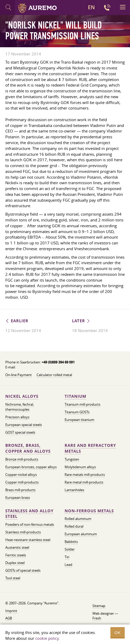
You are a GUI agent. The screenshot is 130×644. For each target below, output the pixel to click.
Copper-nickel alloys (21, 475)
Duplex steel (15, 563)
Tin (67, 557)
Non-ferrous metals (89, 511)
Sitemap (99, 606)
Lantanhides (74, 490)
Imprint (11, 611)
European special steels (24, 425)
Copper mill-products (22, 482)
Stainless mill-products (23, 532)
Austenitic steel (17, 547)
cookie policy (47, 638)
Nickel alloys (22, 396)
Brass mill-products (20, 490)
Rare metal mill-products (84, 482)
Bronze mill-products (22, 459)
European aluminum (81, 534)
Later (81, 321)
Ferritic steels (16, 555)
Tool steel (13, 578)
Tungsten (72, 459)
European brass (18, 498)
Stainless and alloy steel (29, 514)
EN (91, 7)
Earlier (17, 321)
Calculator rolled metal (54, 375)
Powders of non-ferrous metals (30, 524)
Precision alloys (17, 417)
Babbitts (71, 542)
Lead (68, 565)
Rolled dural (74, 526)
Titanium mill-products (82, 404)
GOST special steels (20, 432)
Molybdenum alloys (80, 467)
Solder (70, 549)
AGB (9, 618)
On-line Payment (19, 375)
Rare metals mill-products (85, 475)
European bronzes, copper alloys (31, 467)
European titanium (79, 420)
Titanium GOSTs (77, 412)
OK (118, 633)
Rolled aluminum (78, 519)
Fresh (97, 618)
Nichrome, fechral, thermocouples (20, 407)
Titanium (75, 396)
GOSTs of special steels (23, 570)
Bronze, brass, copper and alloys (28, 448)
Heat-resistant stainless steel (28, 540)
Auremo (37, 8)
